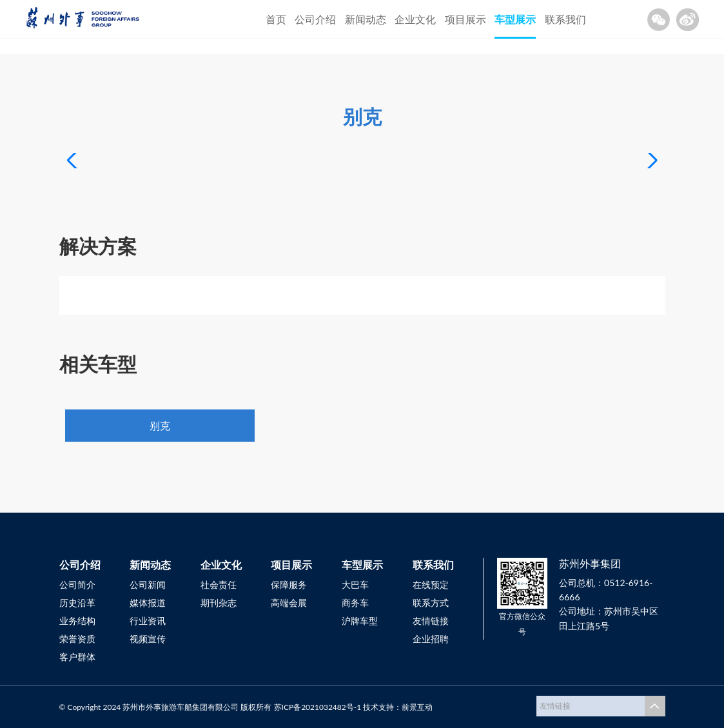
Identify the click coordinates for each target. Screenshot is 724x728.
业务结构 (77, 621)
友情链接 (431, 621)
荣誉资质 (77, 639)
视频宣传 (148, 639)
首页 (276, 19)
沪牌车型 (360, 621)
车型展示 (515, 19)
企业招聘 (431, 639)
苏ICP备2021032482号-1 (318, 707)
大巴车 (355, 585)
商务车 (355, 603)
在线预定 (431, 585)
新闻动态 (366, 19)
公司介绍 (315, 19)
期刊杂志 (219, 603)
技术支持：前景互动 (398, 707)
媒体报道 (148, 603)
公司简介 (77, 585)
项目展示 (465, 19)
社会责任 (219, 585)
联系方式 (431, 603)
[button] (650, 161)
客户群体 (77, 657)
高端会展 (289, 603)
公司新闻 (148, 585)
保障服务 (289, 585)
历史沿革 (77, 603)
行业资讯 (148, 621)
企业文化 (415, 19)
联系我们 (565, 19)
